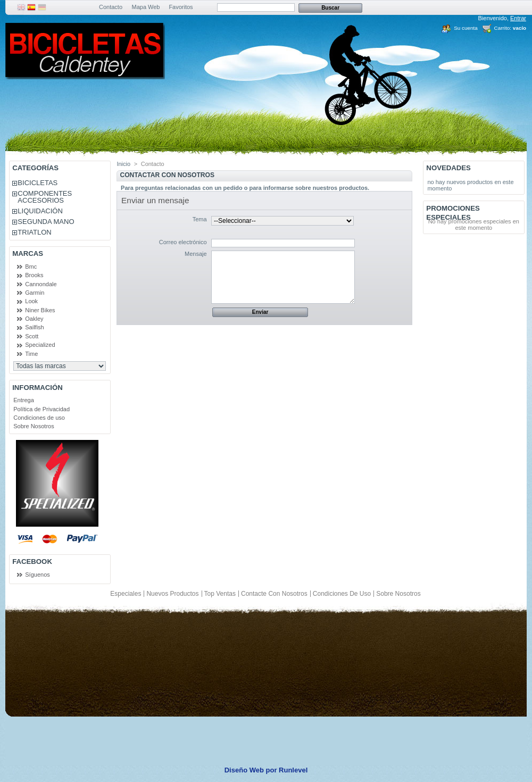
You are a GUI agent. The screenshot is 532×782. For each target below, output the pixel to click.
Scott (32, 336)
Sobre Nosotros (34, 426)
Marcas (28, 253)
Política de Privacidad (41, 409)
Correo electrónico (183, 242)
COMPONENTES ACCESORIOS (45, 197)
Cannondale (41, 284)
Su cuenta (465, 28)
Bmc (31, 267)
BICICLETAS (38, 183)
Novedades (448, 168)
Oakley (34, 319)
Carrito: (503, 28)
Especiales (126, 594)
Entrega (24, 400)
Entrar (518, 18)
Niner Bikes (40, 310)
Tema (200, 219)
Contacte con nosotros (274, 594)
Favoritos (181, 7)
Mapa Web (146, 7)
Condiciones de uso (39, 418)
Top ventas (220, 594)
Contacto (111, 7)
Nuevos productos (172, 594)
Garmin (35, 293)
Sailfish (34, 327)
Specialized (40, 345)
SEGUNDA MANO (46, 222)
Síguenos (37, 575)
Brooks (34, 275)
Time (31, 354)
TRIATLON (34, 232)
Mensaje (196, 254)
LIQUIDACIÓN (40, 211)
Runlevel (293, 770)
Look (31, 301)
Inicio (123, 164)
